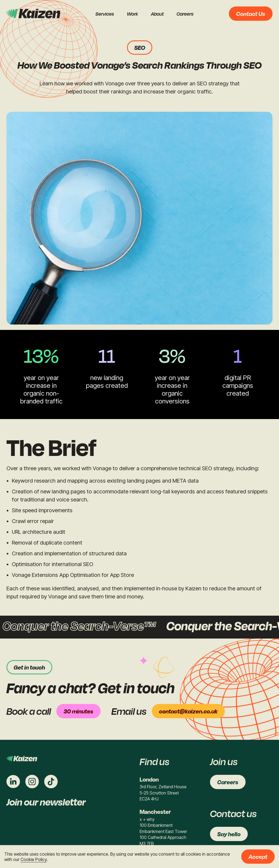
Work (132, 14)
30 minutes (78, 711)
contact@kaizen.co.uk (188, 711)
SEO (140, 48)
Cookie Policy (34, 859)
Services (105, 14)
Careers (185, 14)
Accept (258, 857)
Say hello (229, 834)
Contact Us (251, 14)
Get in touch (29, 667)
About (157, 14)
